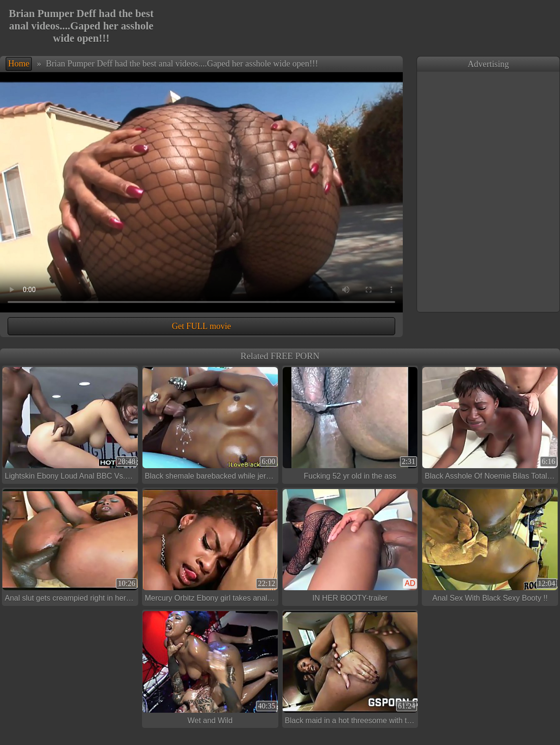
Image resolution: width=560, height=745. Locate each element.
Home (19, 64)
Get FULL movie (201, 326)
